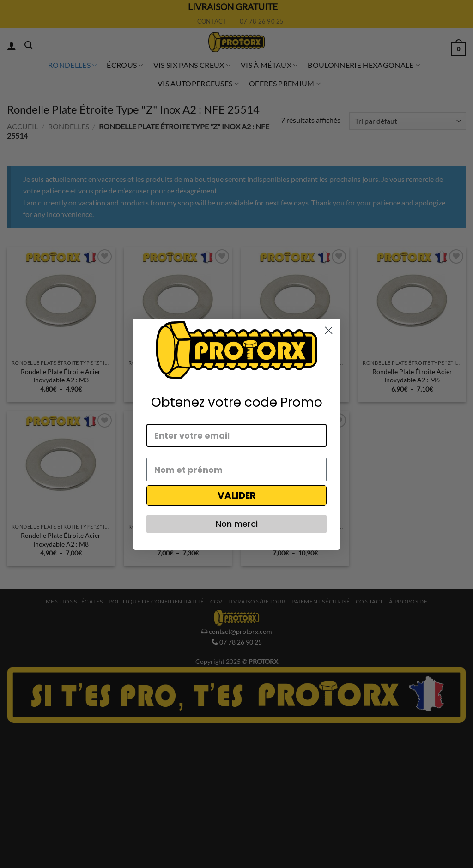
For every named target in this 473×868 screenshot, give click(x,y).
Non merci (237, 524)
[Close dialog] (329, 330)
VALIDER (237, 495)
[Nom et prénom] (236, 470)
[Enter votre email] (236, 435)
